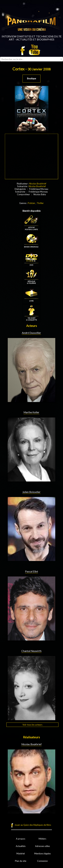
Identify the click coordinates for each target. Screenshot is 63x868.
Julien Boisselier (31, 492)
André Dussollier (31, 333)
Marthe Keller (31, 412)
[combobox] (32, 59)
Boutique (32, 78)
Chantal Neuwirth (31, 651)
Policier (32, 203)
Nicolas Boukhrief (38, 184)
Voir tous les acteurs (32, 725)
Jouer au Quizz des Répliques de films (33, 825)
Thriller (40, 203)
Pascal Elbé (32, 571)
